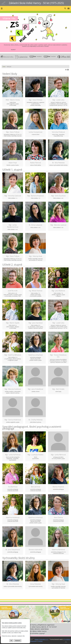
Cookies (40, 641)
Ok (11, 641)
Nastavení (18, 641)
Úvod (4, 67)
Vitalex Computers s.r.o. (42, 639)
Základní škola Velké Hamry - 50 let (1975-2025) (36, 3)
